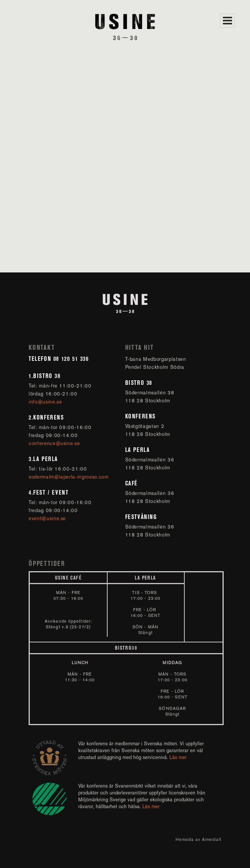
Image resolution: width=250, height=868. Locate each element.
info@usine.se (46, 402)
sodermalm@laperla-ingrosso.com (69, 477)
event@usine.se (48, 518)
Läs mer (178, 757)
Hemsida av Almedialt (198, 840)
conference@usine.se (55, 443)
